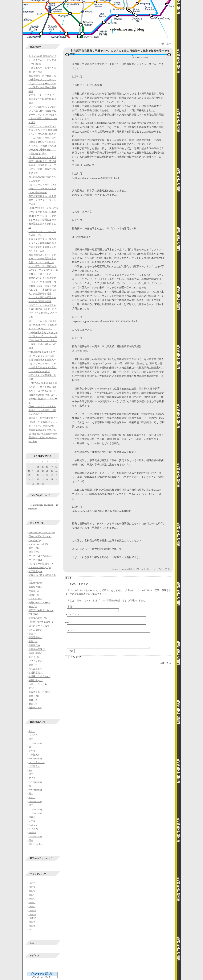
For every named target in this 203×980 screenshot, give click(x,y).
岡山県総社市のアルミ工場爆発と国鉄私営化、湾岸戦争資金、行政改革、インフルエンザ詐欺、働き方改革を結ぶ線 (42, 165)
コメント (70, 578)
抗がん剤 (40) (35, 630)
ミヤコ (32, 821)
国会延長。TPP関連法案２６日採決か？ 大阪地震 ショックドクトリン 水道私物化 (43, 422)
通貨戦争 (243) (36, 680)
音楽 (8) (32, 634)
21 (33, 479)
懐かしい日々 (35, 844)
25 (52, 479)
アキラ (32, 751)
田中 (31, 739)
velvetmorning (35, 743)
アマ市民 (33, 829)
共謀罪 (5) (34, 591)
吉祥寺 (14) (34, 645)
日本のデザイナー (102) (41, 536)
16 (43, 475)
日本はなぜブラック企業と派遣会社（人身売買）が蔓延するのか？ (42, 410)
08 (38, 471)
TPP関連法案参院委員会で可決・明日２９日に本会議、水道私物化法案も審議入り (43, 356)
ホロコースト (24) (38, 684)
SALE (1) (33, 688)
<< (35, 456)
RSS (32, 943)
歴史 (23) (33, 704)
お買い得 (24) (35, 653)
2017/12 (32, 910)
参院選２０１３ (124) (39, 692)
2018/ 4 (32, 895)
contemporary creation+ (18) (42, 533)
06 (29, 471)
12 (56, 471)
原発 (132, 569)
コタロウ (33, 735)
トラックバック (73, 657)
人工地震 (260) (36, 571)
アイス (32, 778)
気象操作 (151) (36, 587)
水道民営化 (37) (37, 673)
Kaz (30, 770)
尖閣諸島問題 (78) (38, 618)
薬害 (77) (33, 665)
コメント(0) (143, 569)
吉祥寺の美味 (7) (37, 649)
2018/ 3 (32, 899)
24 (47, 479)
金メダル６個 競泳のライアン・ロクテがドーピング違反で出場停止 (43, 60)
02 (43, 466)
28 (33, 483)
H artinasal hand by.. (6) (40, 567)
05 (56, 466)
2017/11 (32, 914)
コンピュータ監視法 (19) (41, 564)
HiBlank (32, 833)
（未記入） (34, 755)
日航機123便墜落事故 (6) (41, 622)
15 (38, 475)
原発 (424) (34, 548)
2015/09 (43, 456)
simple (32, 817)
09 (43, 471)
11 (52, 471)
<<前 (162, 44)
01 (38, 466)
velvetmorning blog (127, 29)
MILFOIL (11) (35, 599)
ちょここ (33, 825)
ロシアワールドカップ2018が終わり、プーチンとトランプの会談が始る (42, 189)
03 (47, 466)
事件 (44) (33, 642)
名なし (32, 731)
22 (38, 479)
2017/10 (32, 918)
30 (43, 483)
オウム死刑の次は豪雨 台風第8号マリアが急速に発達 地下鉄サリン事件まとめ (43, 270)
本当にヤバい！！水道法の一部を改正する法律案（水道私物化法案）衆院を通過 (42, 282)
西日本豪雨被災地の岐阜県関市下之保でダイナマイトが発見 (42, 200)
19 (56, 475)
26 (56, 479)
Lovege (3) (34, 595)
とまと (32, 797)
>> (50, 456)
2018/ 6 (32, 887)
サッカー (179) (36, 560)
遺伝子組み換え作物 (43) (41, 610)
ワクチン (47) (35, 661)
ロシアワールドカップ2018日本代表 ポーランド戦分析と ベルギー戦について (43, 325)
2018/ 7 (32, 883)
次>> (169, 44)
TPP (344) (33, 614)
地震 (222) (34, 552)
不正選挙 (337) (36, 637)
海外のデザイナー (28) (40, 603)
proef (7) (33, 606)
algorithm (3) (35, 540)
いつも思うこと (37, 762)
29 (38, 483)
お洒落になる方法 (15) (40, 676)
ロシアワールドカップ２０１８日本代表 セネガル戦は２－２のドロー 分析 (43, 368)
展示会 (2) (34, 657)
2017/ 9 (32, 922)
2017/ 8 (32, 926)
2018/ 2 (32, 903)
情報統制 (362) (36, 583)
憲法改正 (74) (35, 669)
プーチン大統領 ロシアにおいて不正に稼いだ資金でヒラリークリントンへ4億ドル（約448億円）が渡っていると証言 (43, 115)
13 (29, 475)
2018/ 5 (32, 891)
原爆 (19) (33, 700)
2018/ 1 (32, 907)
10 (47, 471)
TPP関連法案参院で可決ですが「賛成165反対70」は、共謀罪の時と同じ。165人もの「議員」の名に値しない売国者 (43, 340)
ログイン (35, 956)
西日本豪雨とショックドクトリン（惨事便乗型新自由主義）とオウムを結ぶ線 (42, 259)
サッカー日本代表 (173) (41, 556)
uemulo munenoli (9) (38, 544)
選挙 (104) (34, 696)
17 (47, 475)
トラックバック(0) (160, 569)
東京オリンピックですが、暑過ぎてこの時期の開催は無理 (42, 99)
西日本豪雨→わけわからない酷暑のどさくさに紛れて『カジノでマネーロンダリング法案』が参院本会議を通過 (42, 84)
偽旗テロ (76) (35, 708)
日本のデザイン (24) (39, 626)
